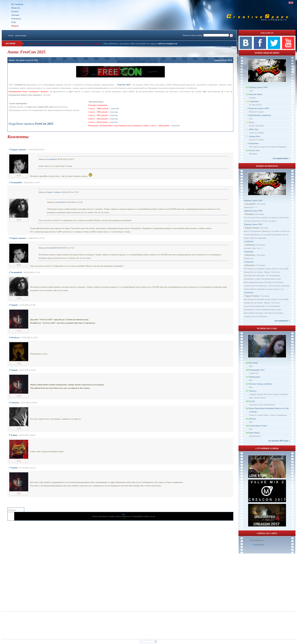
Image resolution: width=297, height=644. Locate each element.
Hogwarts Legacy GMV (259, 108)
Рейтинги (16, 19)
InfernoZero (250, 255)
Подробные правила (31, 124)
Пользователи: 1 (257, 540)
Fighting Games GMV (258, 87)
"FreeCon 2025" (124, 85)
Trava (251, 122)
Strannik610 (52, 159)
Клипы (15, 11)
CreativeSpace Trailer (258, 426)
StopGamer (254, 143)
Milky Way (254, 129)
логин (11, 35)
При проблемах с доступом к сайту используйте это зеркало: (131, 44)
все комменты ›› (282, 321)
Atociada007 (250, 204)
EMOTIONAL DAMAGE (260, 115)
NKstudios (250, 214)
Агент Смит (254, 150)
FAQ (14, 22)
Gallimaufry (250, 245)
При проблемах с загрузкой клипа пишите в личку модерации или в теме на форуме (65, 44)
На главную (17, 4)
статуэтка (115, 108)
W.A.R (252, 401)
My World (253, 363)
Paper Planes (254, 433)
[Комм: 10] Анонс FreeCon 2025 (23, 60)
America (253, 391)
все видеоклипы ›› (281, 158)
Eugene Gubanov (54, 192)
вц (154, 516)
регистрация (21, 35)
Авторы (15, 15)
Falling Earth (255, 377)
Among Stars (255, 136)
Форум (15, 26)
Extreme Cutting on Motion (261, 384)
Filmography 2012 (257, 370)
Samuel (218, 60)
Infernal (252, 419)
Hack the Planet (256, 94)
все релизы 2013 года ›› (279, 441)
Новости (16, 8)
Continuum (254, 101)
